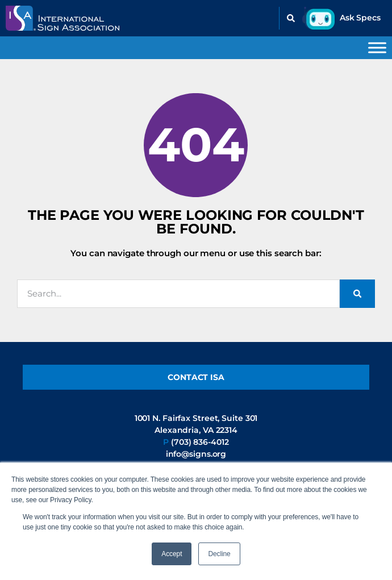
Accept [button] (172, 554)
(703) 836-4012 (200, 442)
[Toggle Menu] (377, 47)
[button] (291, 18)
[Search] (357, 294)
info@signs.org (196, 454)
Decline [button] (219, 554)
